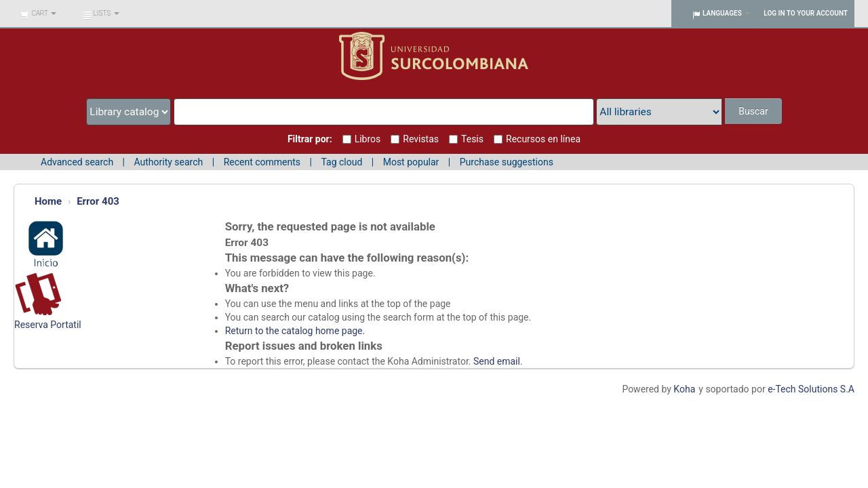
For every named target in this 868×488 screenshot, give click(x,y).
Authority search (168, 162)
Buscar (753, 111)
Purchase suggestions (507, 162)
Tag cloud (341, 162)
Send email (497, 361)
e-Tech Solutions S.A (811, 389)
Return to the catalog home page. (295, 331)
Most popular (411, 162)
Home (48, 201)
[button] (38, 14)
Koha (684, 389)
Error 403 (98, 201)
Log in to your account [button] (806, 13)
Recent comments (262, 162)
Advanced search (77, 162)
